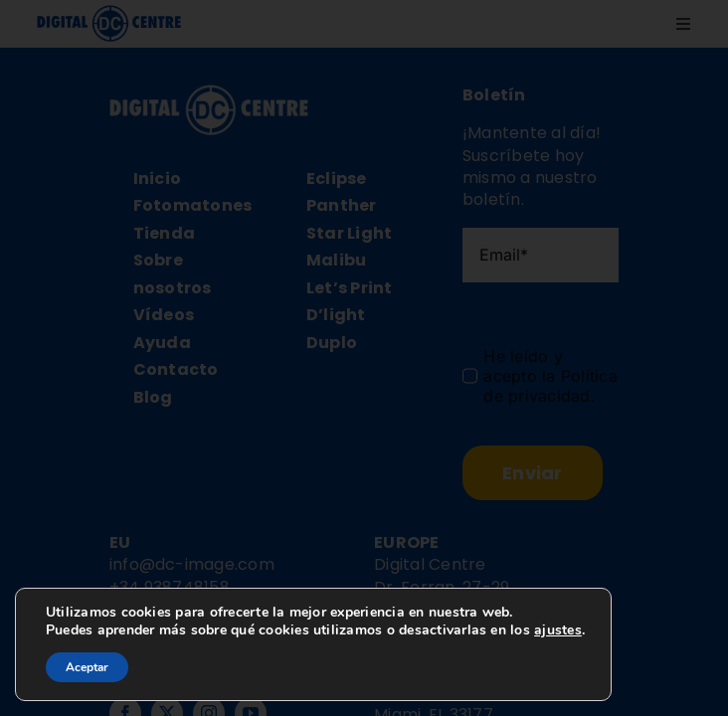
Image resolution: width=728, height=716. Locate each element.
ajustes (558, 630)
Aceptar (87, 667)
